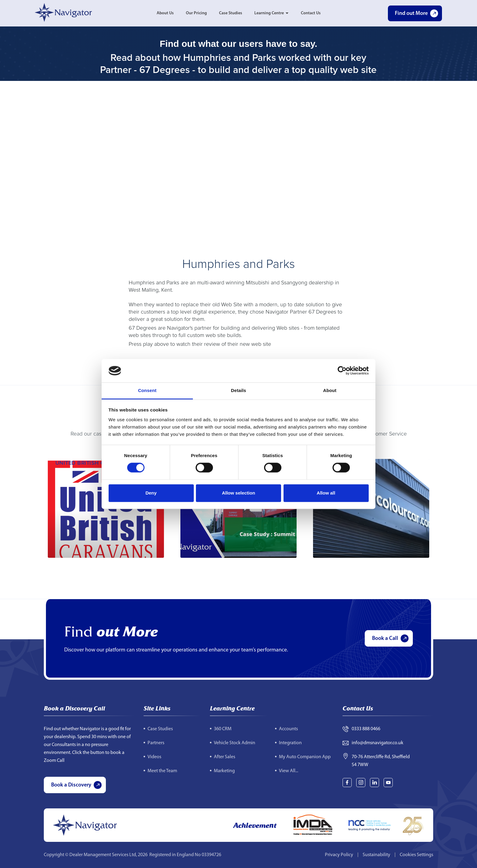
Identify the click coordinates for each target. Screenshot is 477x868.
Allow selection (238, 493)
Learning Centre (269, 13)
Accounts (288, 729)
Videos (154, 757)
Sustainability (376, 855)
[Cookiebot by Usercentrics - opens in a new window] (342, 371)
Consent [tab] (147, 390)
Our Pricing (196, 13)
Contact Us (311, 13)
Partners (156, 743)
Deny (151, 493)
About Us (165, 13)
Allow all (326, 493)
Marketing (224, 771)
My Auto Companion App (305, 757)
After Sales (225, 757)
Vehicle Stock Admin (235, 743)
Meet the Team (162, 771)
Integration (290, 743)
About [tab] (330, 390)
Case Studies (231, 13)
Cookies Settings (416, 855)
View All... (289, 771)
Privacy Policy (339, 855)
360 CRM (223, 729)
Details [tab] (238, 390)
